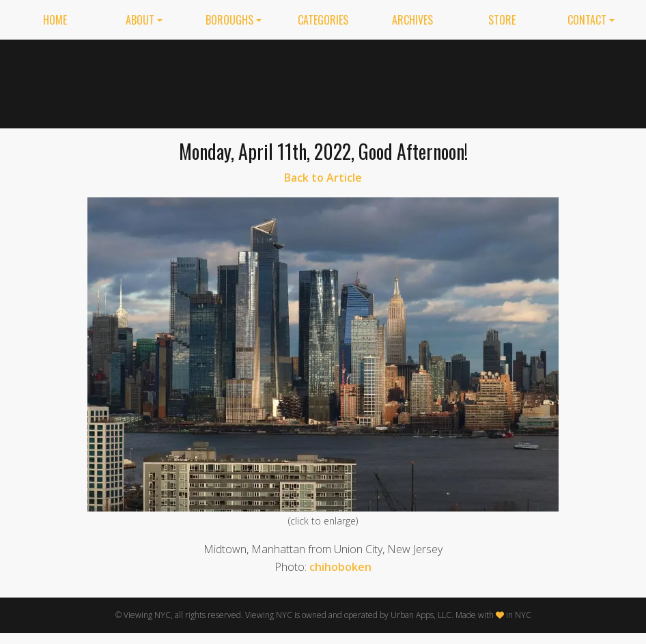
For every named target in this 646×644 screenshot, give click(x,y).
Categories (323, 20)
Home (55, 20)
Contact (587, 20)
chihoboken (340, 567)
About (140, 20)
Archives (412, 20)
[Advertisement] (446, 81)
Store (502, 20)
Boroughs (229, 20)
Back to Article (323, 178)
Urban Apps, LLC (421, 615)
